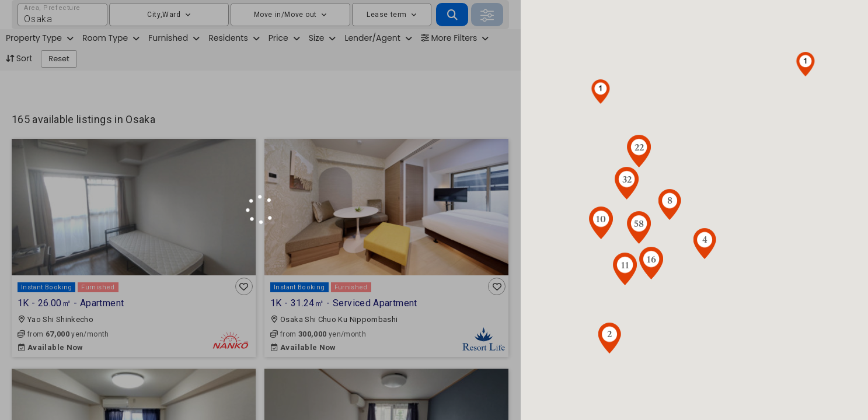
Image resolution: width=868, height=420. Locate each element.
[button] (601, 92)
